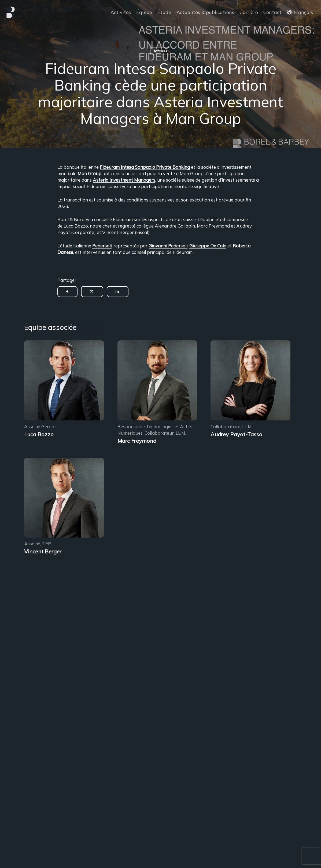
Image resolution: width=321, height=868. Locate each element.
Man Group (89, 173)
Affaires (160, 51)
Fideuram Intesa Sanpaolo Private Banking (145, 167)
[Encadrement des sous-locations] (64, 381)
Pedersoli (102, 246)
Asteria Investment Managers (124, 180)
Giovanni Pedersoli (168, 246)
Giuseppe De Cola (208, 246)
